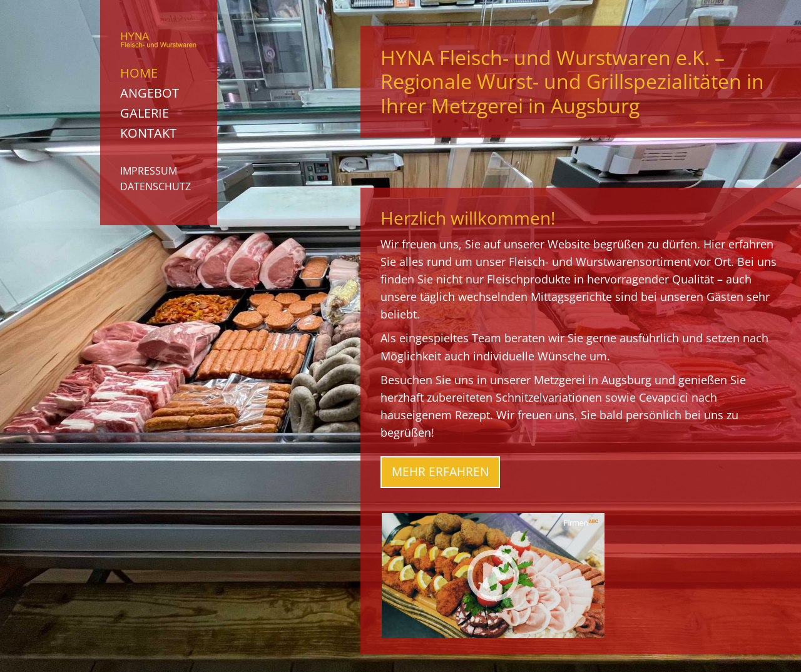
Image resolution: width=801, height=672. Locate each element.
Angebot (150, 93)
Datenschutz (156, 186)
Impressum (149, 171)
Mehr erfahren (440, 471)
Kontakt (148, 133)
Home (139, 73)
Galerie (145, 113)
